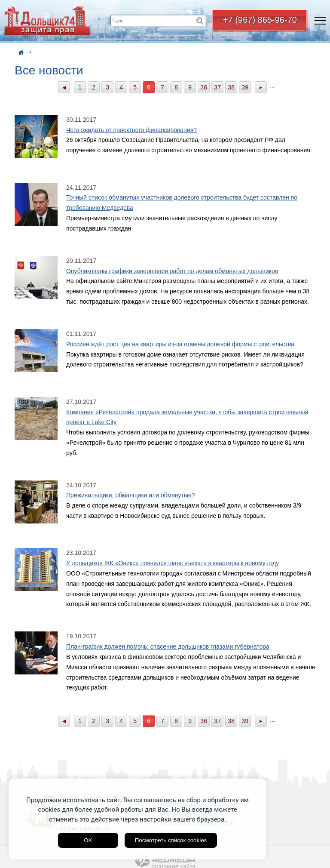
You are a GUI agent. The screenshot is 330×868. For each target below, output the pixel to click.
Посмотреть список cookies (171, 840)
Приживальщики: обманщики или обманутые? (131, 495)
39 (245, 87)
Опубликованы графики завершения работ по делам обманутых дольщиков (172, 271)
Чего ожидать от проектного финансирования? (131, 130)
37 (217, 87)
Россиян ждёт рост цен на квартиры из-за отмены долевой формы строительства (180, 344)
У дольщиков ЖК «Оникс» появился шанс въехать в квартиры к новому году (173, 563)
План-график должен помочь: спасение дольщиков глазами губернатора (168, 646)
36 (204, 87)
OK (88, 840)
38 (231, 87)
